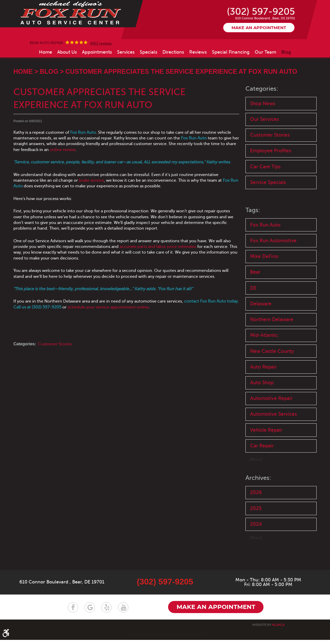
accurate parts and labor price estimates (158, 267)
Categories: (262, 110)
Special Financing (231, 73)
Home (46, 73)
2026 (256, 518)
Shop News (263, 124)
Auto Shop (262, 407)
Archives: (258, 503)
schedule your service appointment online (108, 328)
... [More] (254, 485)
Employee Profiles (271, 172)
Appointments (97, 73)
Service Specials (268, 204)
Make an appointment (259, 49)
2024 (256, 550)
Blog (286, 73)
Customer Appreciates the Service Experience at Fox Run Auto (181, 92)
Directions (173, 73)
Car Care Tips (265, 188)
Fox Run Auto (265, 247)
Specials (148, 73)
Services (126, 73)
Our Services (265, 140)
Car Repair (262, 471)
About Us (67, 73)
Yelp (106, 612)
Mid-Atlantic (264, 359)
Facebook (73, 612)
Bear (255, 295)
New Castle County (272, 375)
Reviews (198, 73)
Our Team (265, 73)
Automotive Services (274, 439)
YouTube (123, 612)
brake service (91, 201)
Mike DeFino (264, 279)
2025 (256, 534)
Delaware (261, 327)
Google (90, 612)
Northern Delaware (272, 343)
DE (253, 311)
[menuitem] (46, 73)
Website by (268, 629)
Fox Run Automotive (273, 263)
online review (63, 170)
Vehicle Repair (266, 455)
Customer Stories (55, 365)
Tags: (253, 232)
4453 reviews (101, 64)
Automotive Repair (271, 423)
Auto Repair (263, 391)
